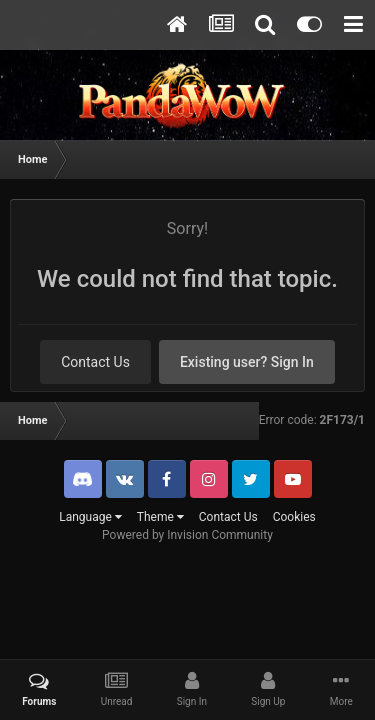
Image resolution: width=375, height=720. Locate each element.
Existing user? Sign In (247, 362)
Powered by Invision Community (187, 535)
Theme (160, 517)
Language (90, 517)
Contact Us (95, 362)
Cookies (294, 517)
